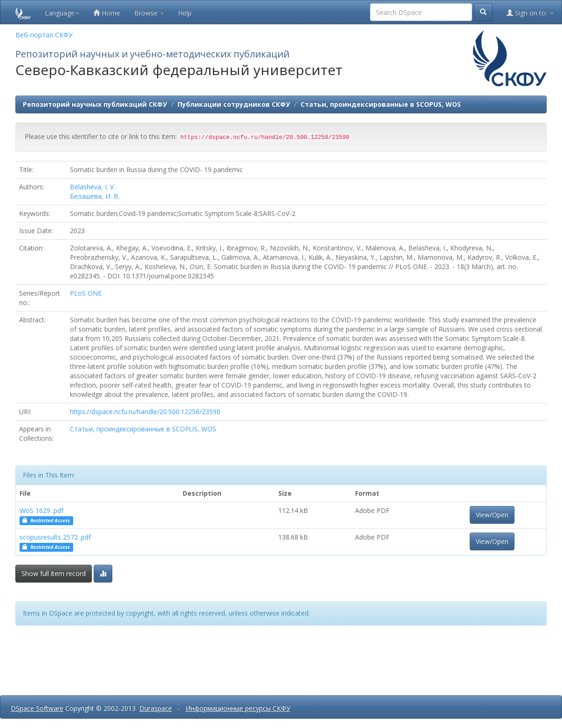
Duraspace (156, 708)
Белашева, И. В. (95, 196)
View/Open (492, 515)
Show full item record (54, 573)
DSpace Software (37, 708)
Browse (149, 13)
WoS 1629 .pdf (41, 510)
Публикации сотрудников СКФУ (234, 104)
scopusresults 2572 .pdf (55, 537)
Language (62, 13)
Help (185, 13)
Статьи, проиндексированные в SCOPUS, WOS (381, 104)
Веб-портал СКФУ (44, 35)
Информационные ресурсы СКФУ (238, 708)
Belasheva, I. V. (93, 187)
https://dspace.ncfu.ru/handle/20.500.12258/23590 (145, 412)
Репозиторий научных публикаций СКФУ (95, 104)
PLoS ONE (86, 293)
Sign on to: (530, 13)
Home (107, 13)
